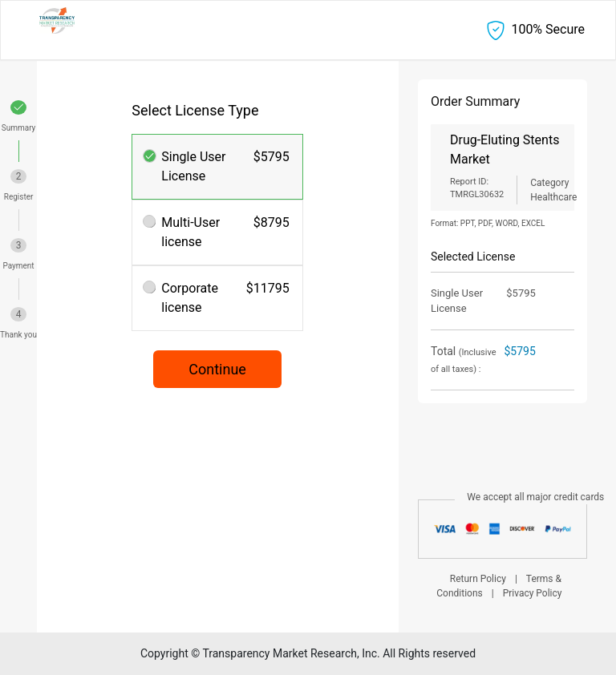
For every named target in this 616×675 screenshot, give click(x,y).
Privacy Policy (533, 593)
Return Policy (478, 579)
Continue (217, 369)
